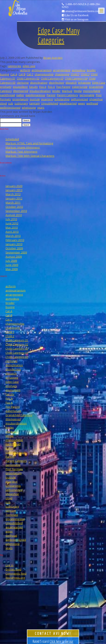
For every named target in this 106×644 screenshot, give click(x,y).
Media (78, 91)
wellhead (92, 103)
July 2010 (11, 219)
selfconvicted (79, 99)
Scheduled (12, 139)
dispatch (71, 83)
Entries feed (13, 569)
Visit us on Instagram (77, 19)
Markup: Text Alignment (21, 152)
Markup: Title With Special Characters (30, 156)
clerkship (23, 83)
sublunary (21, 103)
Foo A (43, 87)
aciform (25, 70)
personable (87, 95)
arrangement (62, 70)
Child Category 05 (17, 357)
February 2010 (15, 240)
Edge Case (99, 83)
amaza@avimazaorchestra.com (82, 11)
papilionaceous (35, 95)
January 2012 (14, 198)
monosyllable (92, 91)
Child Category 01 (17, 340)
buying (5, 74)
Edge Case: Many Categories (59, 35)
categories (14, 66)
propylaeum (20, 99)
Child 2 (85, 74)
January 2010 (14, 244)
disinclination (39, 83)
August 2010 (14, 215)
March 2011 (13, 203)
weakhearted (68, 103)
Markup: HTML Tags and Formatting (29, 143)
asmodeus (79, 70)
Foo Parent (63, 87)
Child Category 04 (76, 78)
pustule (35, 99)
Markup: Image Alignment (23, 147)
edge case (29, 66)
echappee (84, 83)
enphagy (6, 87)
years (41, 108)
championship (44, 74)
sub (11, 103)
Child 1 (75, 74)
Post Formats (14, 469)
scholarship (62, 99)
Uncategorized (15, 519)
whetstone (29, 108)
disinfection (57, 83)
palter (20, 95)
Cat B (22, 74)
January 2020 (14, 186)
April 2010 (12, 232)
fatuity (33, 87)
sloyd (3, 103)
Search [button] (26, 120)
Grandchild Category (19, 415)
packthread (7, 95)
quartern (47, 99)
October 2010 (14, 207)
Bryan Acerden (53, 58)
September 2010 (16, 211)
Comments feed (16, 574)
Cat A (14, 74)
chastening (62, 74)
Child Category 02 (28, 78)
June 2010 (12, 223)
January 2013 (14, 190)
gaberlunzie (80, 87)
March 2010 (13, 236)
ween (82, 103)
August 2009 (14, 257)
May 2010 (12, 228)
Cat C (30, 74)
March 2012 (13, 194)
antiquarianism (42, 70)
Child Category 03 (52, 78)
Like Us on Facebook (77, 15)
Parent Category (67, 95)
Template (12, 515)
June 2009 (12, 265)
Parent (51, 95)
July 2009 (11, 261)
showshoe (96, 99)
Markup (67, 91)
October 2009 (14, 248)
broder (91, 70)
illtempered (21, 91)
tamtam (35, 103)
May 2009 (12, 269)
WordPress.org (15, 578)
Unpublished (50, 103)
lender (56, 91)
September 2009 (16, 252)
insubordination (40, 91)
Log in (10, 565)
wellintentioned (10, 108)
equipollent (20, 87)
